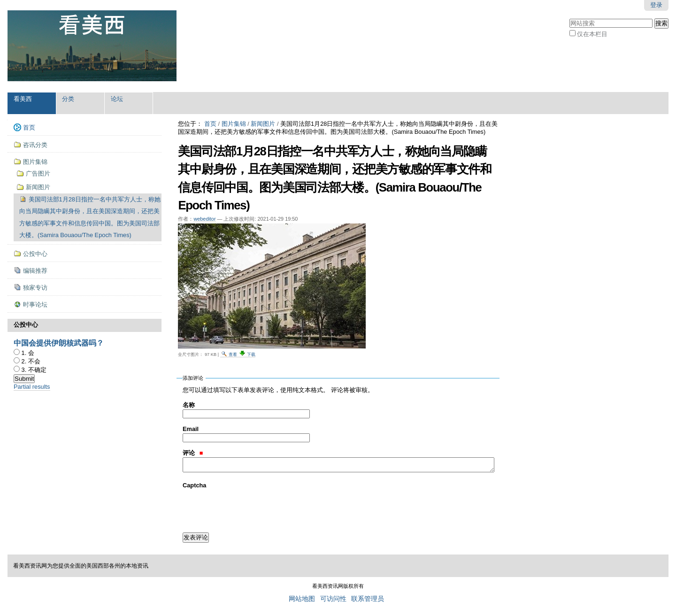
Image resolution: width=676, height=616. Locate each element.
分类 (68, 99)
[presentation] (254, 508)
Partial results (32, 387)
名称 (189, 405)
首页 (210, 124)
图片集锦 (234, 124)
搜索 (569, 18)
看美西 (23, 99)
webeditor (204, 219)
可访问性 (333, 599)
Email (191, 429)
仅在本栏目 (592, 34)
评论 (193, 453)
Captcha (195, 485)
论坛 (117, 99)
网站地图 (302, 599)
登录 (656, 5)
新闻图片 (263, 124)
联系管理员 (368, 599)
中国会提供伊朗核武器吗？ (59, 343)
